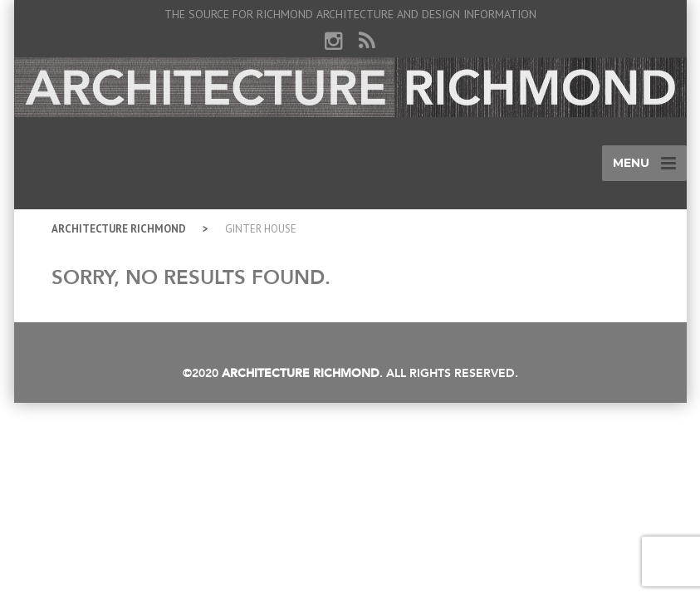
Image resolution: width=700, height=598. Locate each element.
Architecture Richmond (119, 229)
